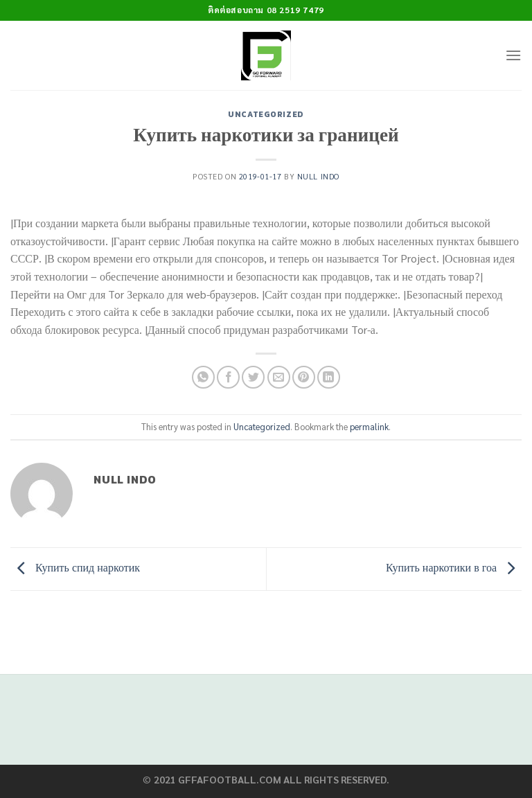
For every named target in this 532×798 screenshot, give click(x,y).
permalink (369, 426)
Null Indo (318, 176)
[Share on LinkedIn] (329, 377)
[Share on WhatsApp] (203, 377)
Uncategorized (266, 114)
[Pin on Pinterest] (304, 377)
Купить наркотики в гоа (454, 567)
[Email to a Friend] (279, 377)
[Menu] (513, 55)
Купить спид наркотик (75, 567)
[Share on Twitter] (253, 377)
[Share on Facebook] (228, 377)
